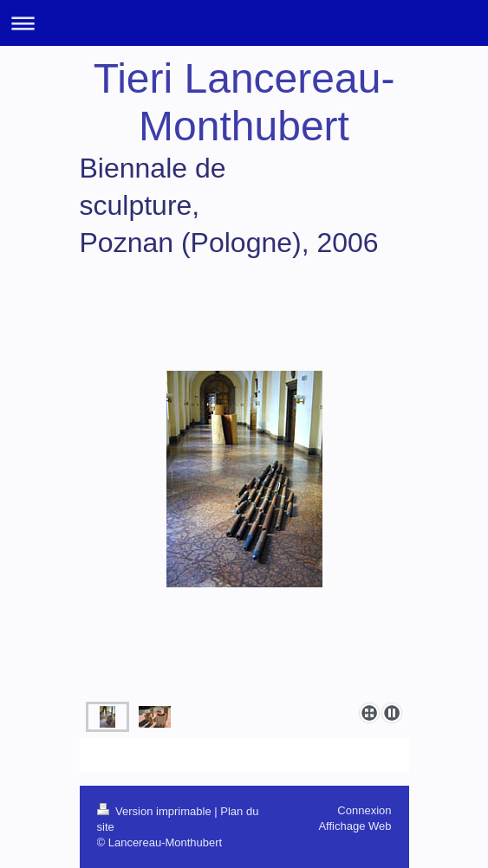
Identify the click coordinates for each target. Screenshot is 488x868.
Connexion (364, 810)
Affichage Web (355, 826)
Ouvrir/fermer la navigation (244, 23)
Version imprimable (156, 811)
